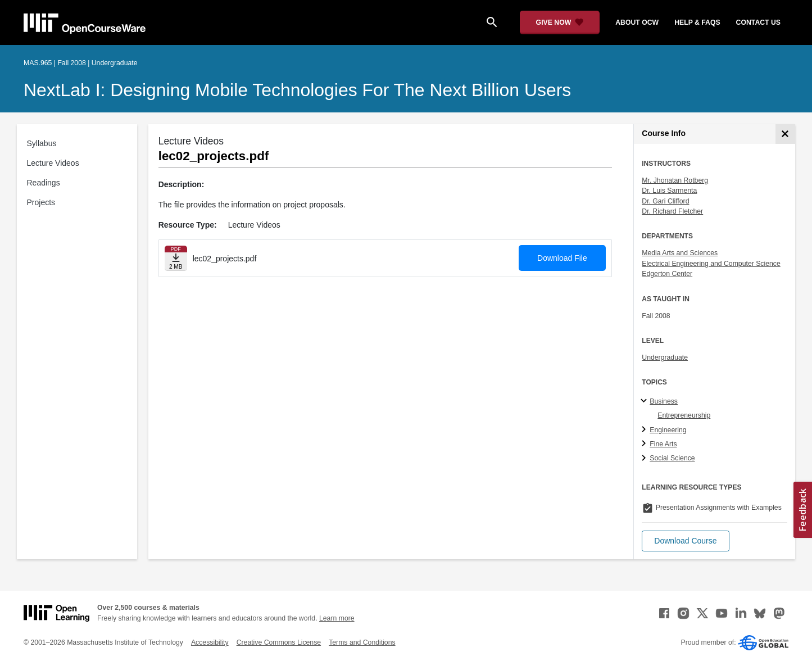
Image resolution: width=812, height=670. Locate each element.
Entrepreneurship (684, 415)
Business (664, 401)
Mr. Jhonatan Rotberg (675, 180)
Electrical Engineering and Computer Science (711, 264)
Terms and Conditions (362, 642)
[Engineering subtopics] (645, 430)
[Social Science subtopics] (645, 459)
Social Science (672, 458)
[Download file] (176, 258)
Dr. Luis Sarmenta (669, 191)
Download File (562, 258)
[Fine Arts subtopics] (645, 444)
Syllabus (42, 143)
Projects (41, 202)
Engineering (668, 430)
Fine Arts (663, 444)
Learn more (337, 618)
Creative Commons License (279, 642)
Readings (44, 183)
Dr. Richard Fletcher (672, 211)
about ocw (637, 22)
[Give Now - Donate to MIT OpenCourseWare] (560, 22)
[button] (685, 541)
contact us (758, 22)
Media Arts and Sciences (680, 253)
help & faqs (697, 22)
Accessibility (210, 642)
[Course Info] (785, 134)
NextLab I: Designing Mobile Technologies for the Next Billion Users (297, 90)
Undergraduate (665, 357)
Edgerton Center (667, 274)
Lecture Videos (53, 163)
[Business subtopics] (645, 401)
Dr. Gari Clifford (665, 201)
